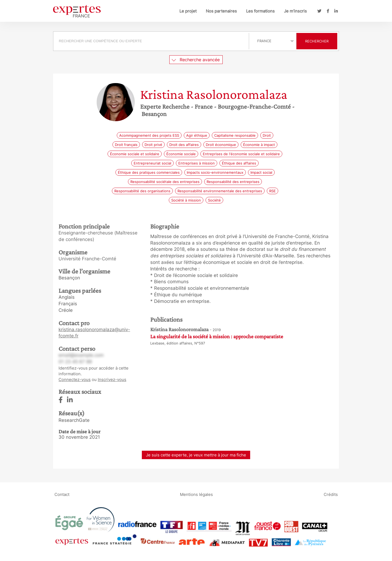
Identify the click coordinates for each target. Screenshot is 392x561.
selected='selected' (273, 41)
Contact (62, 494)
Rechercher (317, 41)
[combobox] (152, 41)
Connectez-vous (75, 379)
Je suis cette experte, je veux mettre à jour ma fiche (196, 455)
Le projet (188, 11)
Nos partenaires (221, 11)
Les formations (260, 11)
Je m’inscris (295, 11)
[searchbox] (151, 41)
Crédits (331, 494)
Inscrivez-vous (112, 379)
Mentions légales (196, 494)
